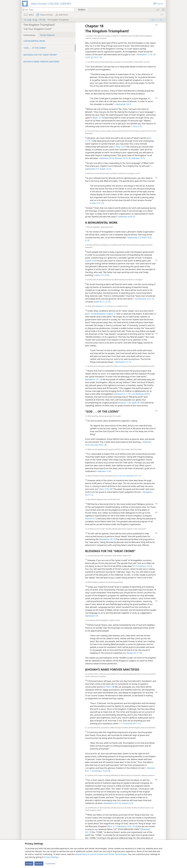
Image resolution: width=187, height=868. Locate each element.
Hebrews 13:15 (138, 158)
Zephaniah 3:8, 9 (123, 104)
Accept (29, 864)
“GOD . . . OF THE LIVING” (35, 48)
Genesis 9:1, (120, 394)
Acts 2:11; (113, 826)
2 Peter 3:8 (109, 687)
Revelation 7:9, (92, 379)
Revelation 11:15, (145, 55)
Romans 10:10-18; (123, 158)
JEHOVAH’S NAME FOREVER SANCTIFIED (41, 62)
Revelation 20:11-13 (134, 476)
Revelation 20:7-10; (113, 803)
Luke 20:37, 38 (100, 445)
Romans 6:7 (90, 519)
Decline (39, 864)
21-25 (108, 302)
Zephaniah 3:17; (92, 169)
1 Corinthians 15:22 (143, 566)
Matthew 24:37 (142, 394)
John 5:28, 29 (106, 489)
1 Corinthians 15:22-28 (100, 771)
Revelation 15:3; (124, 826)
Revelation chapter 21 (106, 314)
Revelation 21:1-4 (102, 306)
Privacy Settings (51, 857)
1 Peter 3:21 (120, 147)
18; (154, 55)
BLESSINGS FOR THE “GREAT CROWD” (40, 55)
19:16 (134, 826)
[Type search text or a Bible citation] (47, 10)
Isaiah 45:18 (137, 403)
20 (88, 240)
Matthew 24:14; (107, 158)
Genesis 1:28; (125, 403)
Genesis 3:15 (127, 803)
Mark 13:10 (98, 118)
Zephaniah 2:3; (134, 238)
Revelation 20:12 (107, 539)
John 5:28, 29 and (120, 476)
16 (92, 141)
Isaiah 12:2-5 (105, 169)
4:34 (107, 275)
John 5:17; (100, 275)
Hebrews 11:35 (104, 471)
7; (126, 394)
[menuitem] (163, 10)
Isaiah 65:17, (99, 302)
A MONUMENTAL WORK (34, 41)
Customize (50, 864)
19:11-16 (98, 57)
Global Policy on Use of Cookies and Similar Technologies (101, 854)
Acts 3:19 (137, 126)
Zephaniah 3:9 (92, 616)
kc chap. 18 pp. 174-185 (34, 20)
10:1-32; (131, 394)
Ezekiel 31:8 (90, 261)
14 (100, 379)
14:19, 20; (89, 57)
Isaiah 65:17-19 (134, 653)
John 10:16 (91, 314)
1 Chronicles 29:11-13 (131, 723)
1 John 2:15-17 (97, 203)
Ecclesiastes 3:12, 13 (145, 299)
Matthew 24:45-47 (127, 217)
